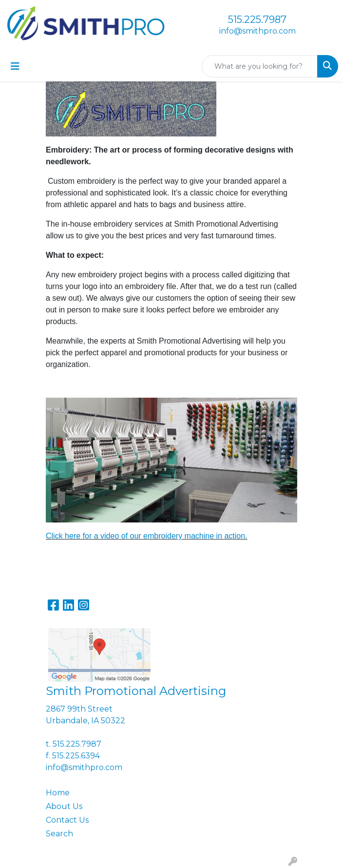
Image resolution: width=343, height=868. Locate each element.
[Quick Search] (260, 66)
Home (58, 793)
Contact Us (67, 820)
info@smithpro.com (257, 31)
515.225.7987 (257, 19)
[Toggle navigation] (15, 66)
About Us (64, 806)
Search (59, 834)
